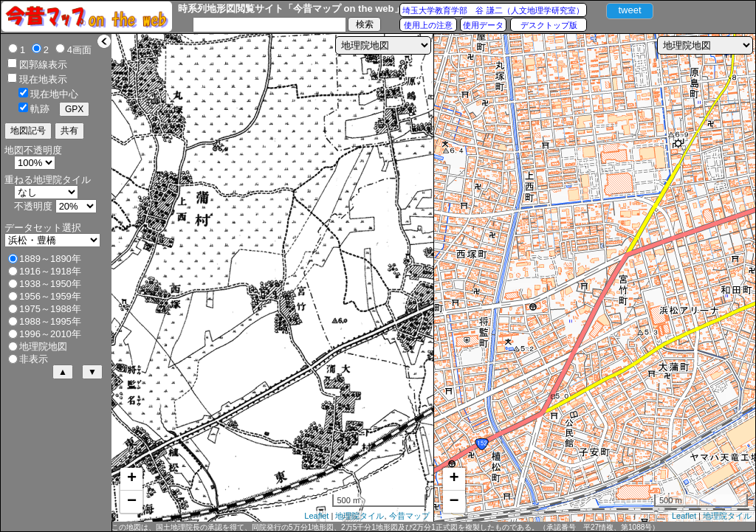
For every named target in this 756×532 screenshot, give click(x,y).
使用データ (483, 25)
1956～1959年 (50, 296)
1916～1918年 (50, 271)
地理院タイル (360, 516)
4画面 (79, 50)
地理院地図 (43, 346)
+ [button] (132, 479)
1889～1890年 (50, 259)
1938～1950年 (50, 284)
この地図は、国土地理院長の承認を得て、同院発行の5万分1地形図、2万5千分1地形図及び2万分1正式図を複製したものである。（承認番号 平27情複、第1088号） (385, 527)
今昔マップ (409, 516)
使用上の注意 (428, 25)
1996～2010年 (50, 334)
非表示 (34, 359)
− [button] (132, 502)
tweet (629, 10)
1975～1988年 (50, 309)
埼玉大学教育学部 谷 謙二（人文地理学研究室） (493, 10)
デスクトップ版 (549, 25)
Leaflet (316, 516)
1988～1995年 (50, 321)
